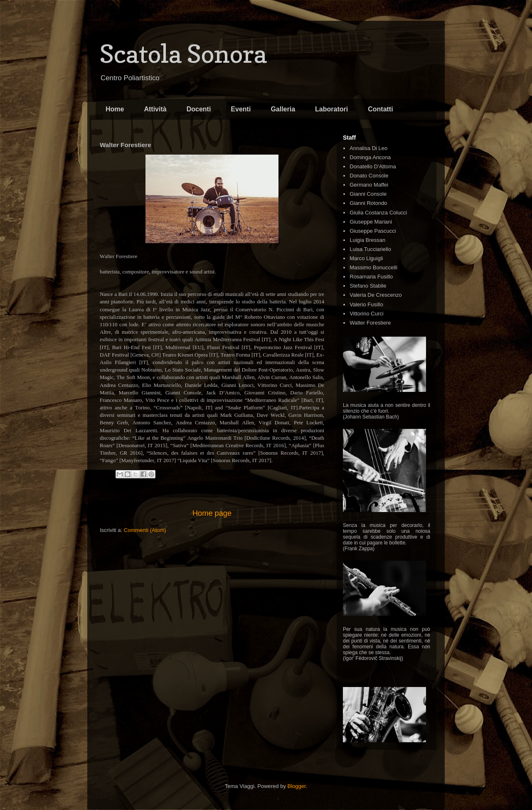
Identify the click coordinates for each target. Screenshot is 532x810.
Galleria (283, 109)
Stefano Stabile (368, 286)
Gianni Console (368, 194)
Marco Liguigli (366, 258)
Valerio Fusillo (366, 304)
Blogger (297, 786)
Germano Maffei (369, 185)
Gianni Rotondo (368, 203)
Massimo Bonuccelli (373, 267)
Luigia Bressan (367, 240)
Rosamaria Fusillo (371, 277)
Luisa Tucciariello (370, 249)
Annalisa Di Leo (368, 148)
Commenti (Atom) (145, 530)
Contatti (380, 109)
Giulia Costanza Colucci (378, 213)
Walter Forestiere (370, 323)
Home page (212, 513)
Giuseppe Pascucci (373, 231)
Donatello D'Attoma (373, 166)
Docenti (199, 109)
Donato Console (369, 176)
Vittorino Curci (366, 314)
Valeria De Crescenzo (376, 295)
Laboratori (331, 109)
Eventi (241, 109)
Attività (155, 109)
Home (115, 109)
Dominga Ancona (370, 157)
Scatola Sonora (183, 54)
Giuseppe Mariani (371, 222)
